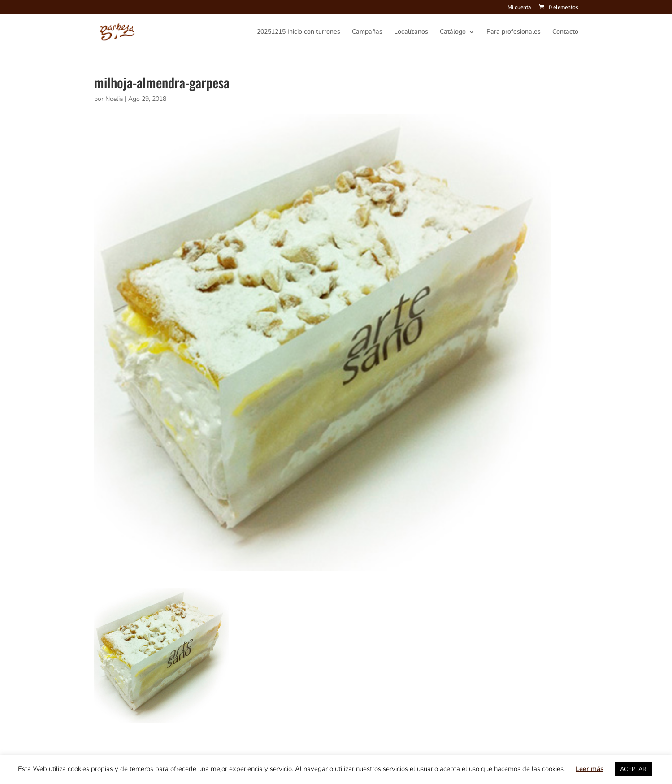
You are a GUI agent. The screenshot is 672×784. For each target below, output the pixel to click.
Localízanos (411, 32)
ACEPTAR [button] (633, 769)
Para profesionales (514, 32)
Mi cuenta (519, 8)
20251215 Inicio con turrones (299, 32)
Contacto (565, 32)
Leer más (590, 769)
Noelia (114, 99)
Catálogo (453, 32)
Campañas (367, 32)
